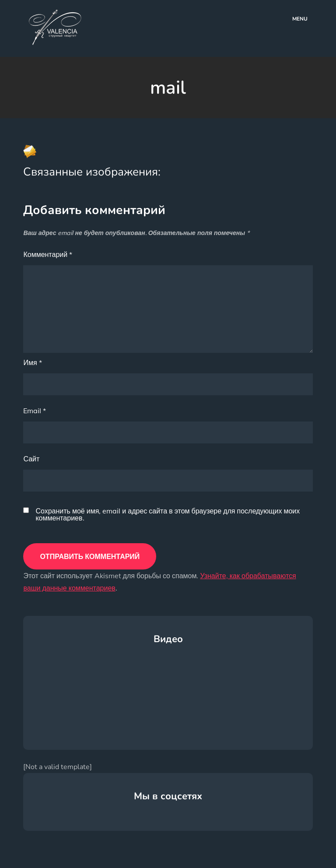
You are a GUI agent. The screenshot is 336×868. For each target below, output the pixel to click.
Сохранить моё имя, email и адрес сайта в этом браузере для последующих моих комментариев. (168, 514)
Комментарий (48, 254)
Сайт (31, 459)
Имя (32, 362)
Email (35, 411)
